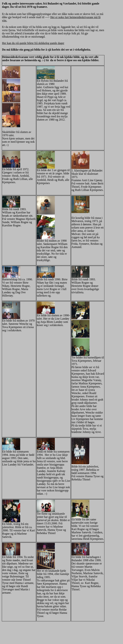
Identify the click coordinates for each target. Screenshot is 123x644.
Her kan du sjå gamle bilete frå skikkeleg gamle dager (33, 43)
